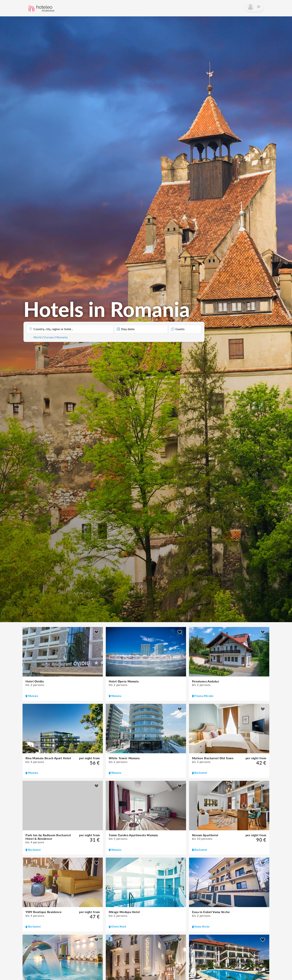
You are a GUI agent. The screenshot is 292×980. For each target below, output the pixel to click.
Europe (49, 337)
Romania (62, 337)
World (37, 337)
